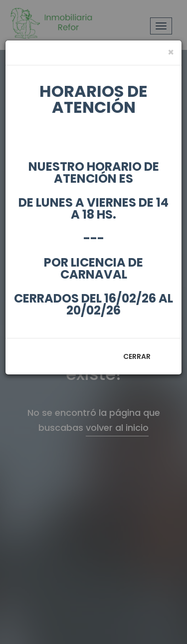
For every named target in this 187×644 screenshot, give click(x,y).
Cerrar (137, 356)
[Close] (171, 52)
